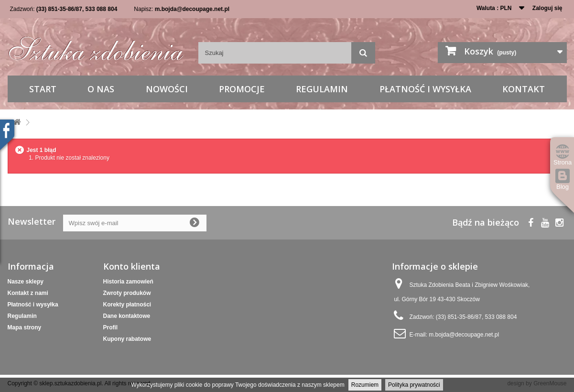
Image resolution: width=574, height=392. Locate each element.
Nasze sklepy (26, 282)
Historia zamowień (128, 282)
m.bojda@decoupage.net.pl (192, 9)
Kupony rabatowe (127, 339)
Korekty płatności (127, 305)
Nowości (167, 89)
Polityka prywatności (414, 385)
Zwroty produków (127, 293)
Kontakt (524, 89)
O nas (101, 89)
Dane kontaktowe (127, 316)
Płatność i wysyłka (425, 89)
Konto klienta (132, 266)
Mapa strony (25, 327)
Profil (111, 327)
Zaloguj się (547, 8)
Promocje (242, 89)
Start (43, 89)
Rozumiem (365, 385)
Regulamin (322, 89)
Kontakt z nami (28, 293)
